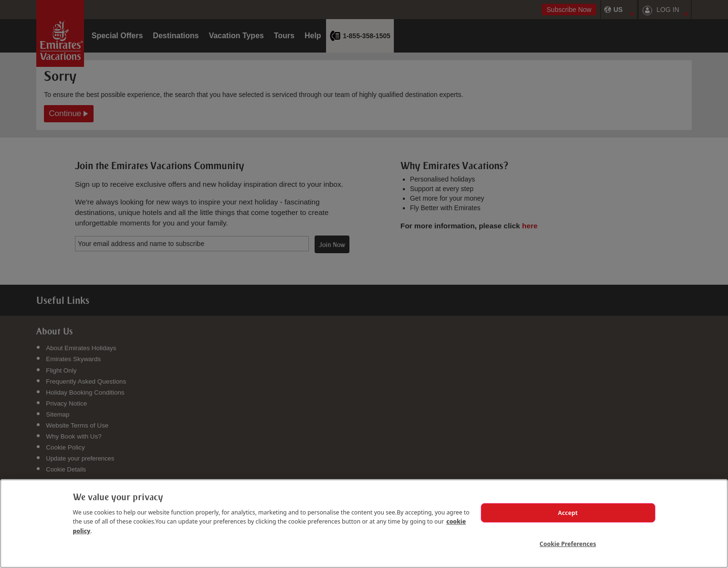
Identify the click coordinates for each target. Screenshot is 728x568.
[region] (364, 524)
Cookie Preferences (568, 544)
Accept (568, 513)
